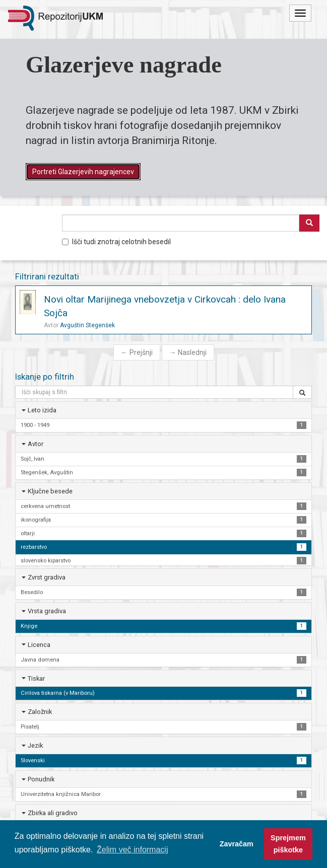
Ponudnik (41, 779)
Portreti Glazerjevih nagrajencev (83, 172)
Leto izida (42, 410)
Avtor (36, 444)
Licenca (39, 645)
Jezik (35, 745)
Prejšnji (137, 352)
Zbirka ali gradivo (53, 813)
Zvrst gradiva (47, 577)
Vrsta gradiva (47, 611)
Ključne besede (50, 491)
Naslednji (188, 352)
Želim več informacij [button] (132, 850)
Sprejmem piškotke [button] (288, 844)
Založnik (40, 712)
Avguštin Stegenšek (87, 325)
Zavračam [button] (237, 844)
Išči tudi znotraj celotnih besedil (116, 242)
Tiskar (36, 678)
